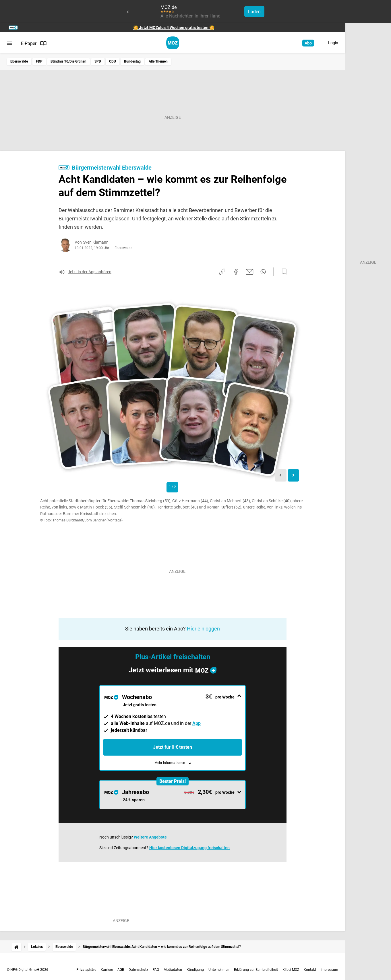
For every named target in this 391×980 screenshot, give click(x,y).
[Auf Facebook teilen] (236, 272)
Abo (308, 43)
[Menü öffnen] (9, 43)
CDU (113, 61)
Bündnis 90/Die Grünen (68, 61)
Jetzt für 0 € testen (173, 747)
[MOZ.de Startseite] (173, 43)
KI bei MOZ (291, 970)
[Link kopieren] (222, 272)
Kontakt (310, 970)
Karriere (107, 970)
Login (333, 43)
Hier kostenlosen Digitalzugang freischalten (189, 848)
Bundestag (132, 61)
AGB (121, 970)
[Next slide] (294, 475)
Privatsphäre (86, 970)
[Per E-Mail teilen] (250, 272)
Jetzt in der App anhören (90, 272)
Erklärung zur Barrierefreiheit (256, 970)
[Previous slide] (281, 475)
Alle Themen (158, 61)
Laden (254, 12)
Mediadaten (173, 970)
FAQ (156, 970)
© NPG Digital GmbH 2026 (28, 970)
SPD (98, 61)
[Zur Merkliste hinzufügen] (282, 272)
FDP (39, 61)
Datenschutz (138, 970)
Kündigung (195, 970)
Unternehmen (219, 970)
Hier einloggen (203, 629)
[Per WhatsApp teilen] (263, 272)
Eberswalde (19, 61)
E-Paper (34, 43)
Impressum (329, 970)
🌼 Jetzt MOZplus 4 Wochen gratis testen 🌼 (174, 28)
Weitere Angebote (150, 837)
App (197, 723)
